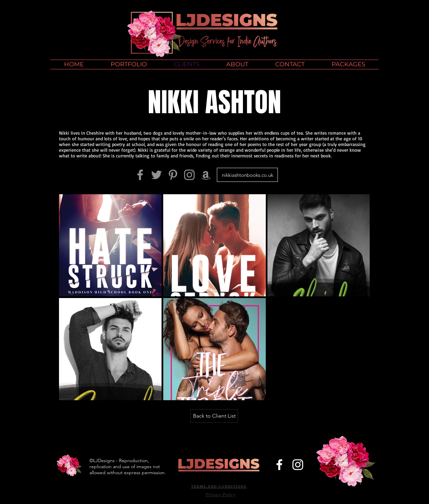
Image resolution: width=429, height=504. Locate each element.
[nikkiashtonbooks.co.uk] (247, 175)
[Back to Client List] (214, 416)
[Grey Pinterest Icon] (173, 175)
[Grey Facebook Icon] (140, 175)
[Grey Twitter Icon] (157, 175)
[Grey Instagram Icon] (189, 175)
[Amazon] (206, 175)
